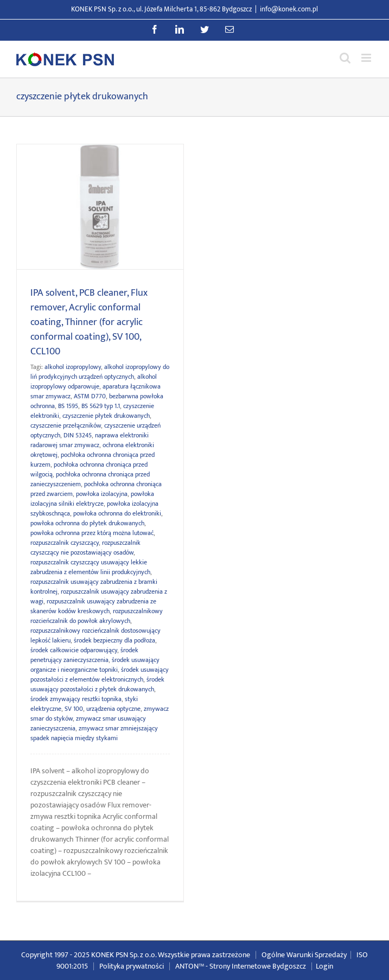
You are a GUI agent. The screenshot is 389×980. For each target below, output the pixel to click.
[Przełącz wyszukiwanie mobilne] (345, 58)
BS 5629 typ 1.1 (101, 406)
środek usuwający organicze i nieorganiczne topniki (95, 665)
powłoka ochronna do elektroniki (117, 513)
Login (324, 966)
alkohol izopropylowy (73, 367)
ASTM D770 (90, 396)
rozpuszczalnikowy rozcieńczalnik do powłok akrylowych (97, 616)
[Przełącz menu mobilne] (367, 58)
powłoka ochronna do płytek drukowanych (87, 523)
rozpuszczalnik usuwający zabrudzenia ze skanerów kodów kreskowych (93, 606)
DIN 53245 (78, 435)
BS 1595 (68, 406)
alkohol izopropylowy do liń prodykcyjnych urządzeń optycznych (100, 372)
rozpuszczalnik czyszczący (65, 543)
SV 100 (74, 709)
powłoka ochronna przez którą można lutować (92, 533)
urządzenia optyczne (113, 709)
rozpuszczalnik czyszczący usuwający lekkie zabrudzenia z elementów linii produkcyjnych (90, 567)
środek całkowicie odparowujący (74, 650)
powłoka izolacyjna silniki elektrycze (92, 499)
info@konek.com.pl (289, 9)
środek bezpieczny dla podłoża (114, 640)
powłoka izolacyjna (102, 494)
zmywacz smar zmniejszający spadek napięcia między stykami (94, 733)
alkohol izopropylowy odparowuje (94, 381)
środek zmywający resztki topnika (76, 699)
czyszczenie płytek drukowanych (106, 416)
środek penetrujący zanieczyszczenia (84, 655)
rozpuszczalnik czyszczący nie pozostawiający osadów (85, 548)
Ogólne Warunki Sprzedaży (304, 955)
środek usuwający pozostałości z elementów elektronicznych (100, 674)
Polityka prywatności (132, 966)
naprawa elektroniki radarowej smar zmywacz (90, 440)
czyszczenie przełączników (66, 425)
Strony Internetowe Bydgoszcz (258, 966)
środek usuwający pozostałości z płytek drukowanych (97, 684)
